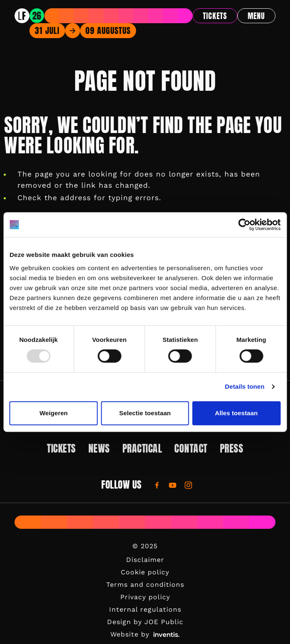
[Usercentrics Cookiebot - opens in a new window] (244, 225)
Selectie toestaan (145, 413)
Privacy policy (145, 597)
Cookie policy (145, 572)
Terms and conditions (145, 585)
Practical (142, 448)
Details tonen (245, 386)
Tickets (215, 16)
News (99, 448)
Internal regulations (145, 609)
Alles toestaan (236, 413)
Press (232, 448)
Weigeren (54, 413)
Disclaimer (145, 560)
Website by (145, 634)
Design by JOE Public (145, 622)
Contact (191, 448)
